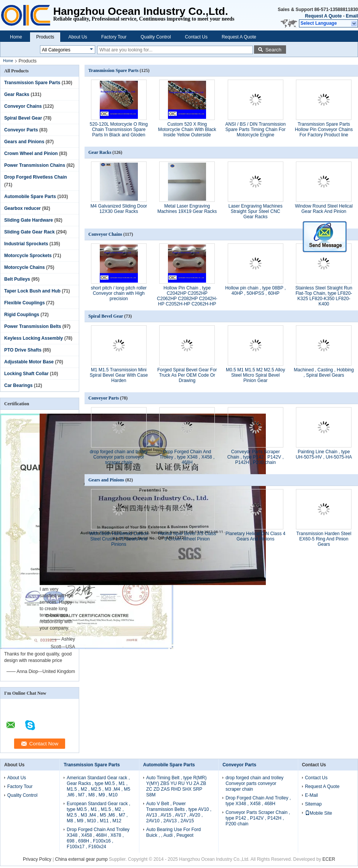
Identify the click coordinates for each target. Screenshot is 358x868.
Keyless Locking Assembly (34, 338)
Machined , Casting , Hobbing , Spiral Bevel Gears (324, 372)
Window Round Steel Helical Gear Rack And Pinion (324, 209)
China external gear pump (82, 859)
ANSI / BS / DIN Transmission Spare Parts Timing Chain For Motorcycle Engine (255, 129)
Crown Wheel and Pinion (31, 153)
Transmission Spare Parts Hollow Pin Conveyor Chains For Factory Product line (324, 129)
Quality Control (156, 37)
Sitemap (313, 804)
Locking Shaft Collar (26, 374)
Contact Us (196, 37)
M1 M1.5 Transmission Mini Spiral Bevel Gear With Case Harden (119, 375)
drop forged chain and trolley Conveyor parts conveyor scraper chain (119, 457)
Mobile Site (319, 813)
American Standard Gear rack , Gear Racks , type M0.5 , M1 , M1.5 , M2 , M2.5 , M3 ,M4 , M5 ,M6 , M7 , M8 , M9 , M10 (98, 786)
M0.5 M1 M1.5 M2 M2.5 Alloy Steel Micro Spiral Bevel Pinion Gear (255, 375)
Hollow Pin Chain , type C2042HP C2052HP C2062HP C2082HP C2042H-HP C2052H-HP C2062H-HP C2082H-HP (187, 299)
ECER (329, 859)
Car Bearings (18, 385)
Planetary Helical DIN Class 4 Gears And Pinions (255, 536)
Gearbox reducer (22, 208)
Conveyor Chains (23, 106)
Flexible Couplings (25, 303)
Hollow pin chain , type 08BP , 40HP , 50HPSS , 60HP (255, 291)
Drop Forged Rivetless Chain (36, 177)
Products (45, 37)
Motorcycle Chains (25, 267)
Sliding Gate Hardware (29, 220)
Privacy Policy (37, 859)
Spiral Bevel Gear (23, 118)
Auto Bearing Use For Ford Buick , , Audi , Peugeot (173, 832)
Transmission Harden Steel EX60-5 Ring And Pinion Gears (324, 539)
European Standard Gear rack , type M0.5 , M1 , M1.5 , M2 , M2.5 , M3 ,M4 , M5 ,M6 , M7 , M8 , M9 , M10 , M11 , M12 (98, 812)
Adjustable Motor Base (29, 362)
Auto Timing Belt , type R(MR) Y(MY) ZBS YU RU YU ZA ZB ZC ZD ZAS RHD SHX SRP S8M (177, 786)
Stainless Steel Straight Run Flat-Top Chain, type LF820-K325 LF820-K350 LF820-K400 (324, 296)
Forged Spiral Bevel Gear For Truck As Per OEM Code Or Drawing (187, 375)
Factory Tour (114, 37)
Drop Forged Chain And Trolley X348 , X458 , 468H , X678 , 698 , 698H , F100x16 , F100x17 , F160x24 (98, 838)
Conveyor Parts (21, 130)
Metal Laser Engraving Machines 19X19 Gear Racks (187, 209)
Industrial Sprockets (26, 244)
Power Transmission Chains (35, 165)
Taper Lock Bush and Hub (32, 291)
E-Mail (312, 795)
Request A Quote (323, 16)
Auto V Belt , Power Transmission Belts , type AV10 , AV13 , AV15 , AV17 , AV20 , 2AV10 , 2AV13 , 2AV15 (179, 812)
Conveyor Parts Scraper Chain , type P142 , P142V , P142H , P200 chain (256, 457)
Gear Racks (17, 94)
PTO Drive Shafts (23, 350)
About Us (78, 37)
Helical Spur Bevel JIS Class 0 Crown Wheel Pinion (187, 536)
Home (16, 37)
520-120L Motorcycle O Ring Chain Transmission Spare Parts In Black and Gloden (119, 129)
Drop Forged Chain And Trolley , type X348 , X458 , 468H (187, 457)
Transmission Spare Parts (32, 83)
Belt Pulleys (17, 279)
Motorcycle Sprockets (28, 256)
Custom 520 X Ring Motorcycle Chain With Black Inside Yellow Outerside (187, 129)
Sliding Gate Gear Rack (30, 232)
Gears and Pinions (24, 142)
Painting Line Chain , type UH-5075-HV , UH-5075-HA (324, 454)
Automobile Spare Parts (30, 197)
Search (273, 50)
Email (352, 16)
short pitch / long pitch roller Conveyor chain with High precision (119, 293)
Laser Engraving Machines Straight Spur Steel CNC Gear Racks (256, 211)
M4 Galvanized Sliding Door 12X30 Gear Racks (119, 209)
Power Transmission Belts (33, 326)
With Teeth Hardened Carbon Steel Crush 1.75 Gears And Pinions (119, 539)
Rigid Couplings (22, 315)
